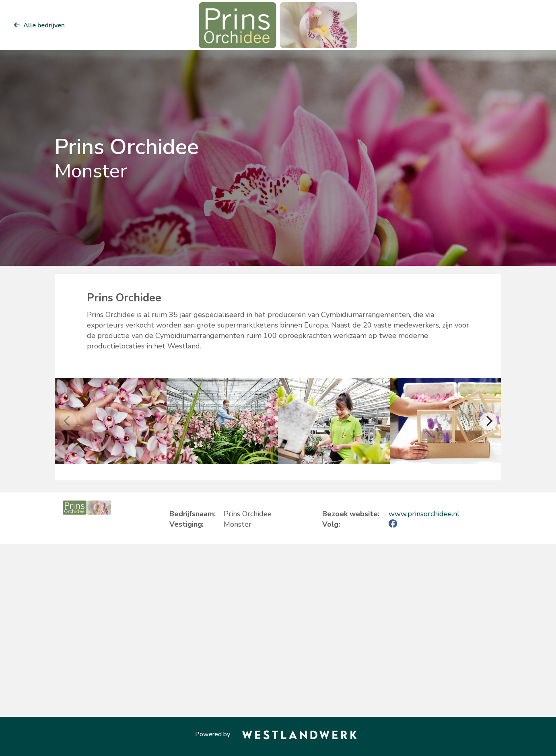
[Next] (488, 421)
